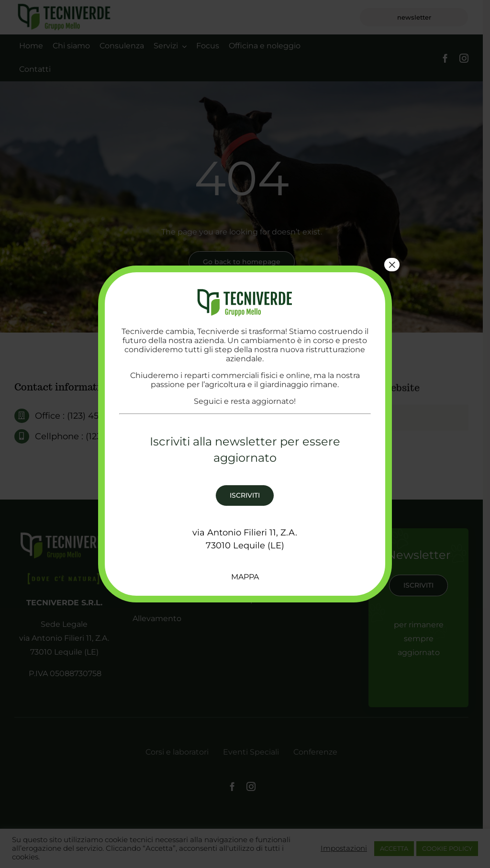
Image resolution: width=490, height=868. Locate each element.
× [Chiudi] (392, 265)
